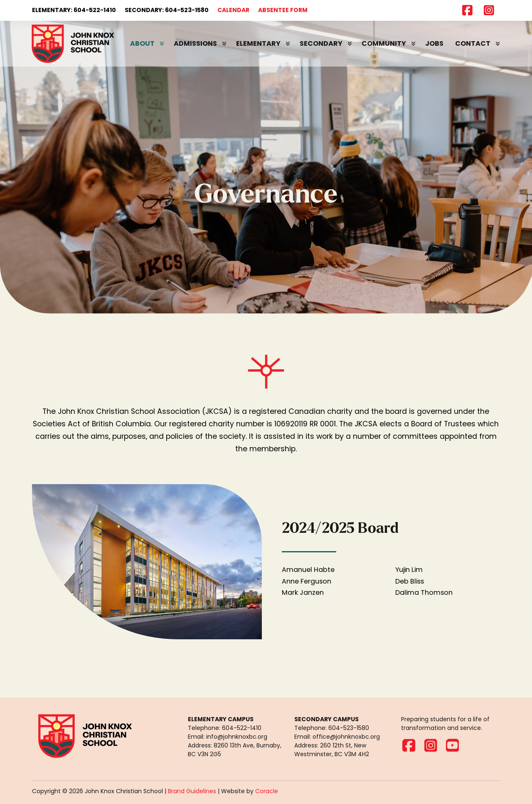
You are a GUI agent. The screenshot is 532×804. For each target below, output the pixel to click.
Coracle (267, 791)
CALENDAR (233, 10)
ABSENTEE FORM (283, 10)
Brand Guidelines (192, 791)
